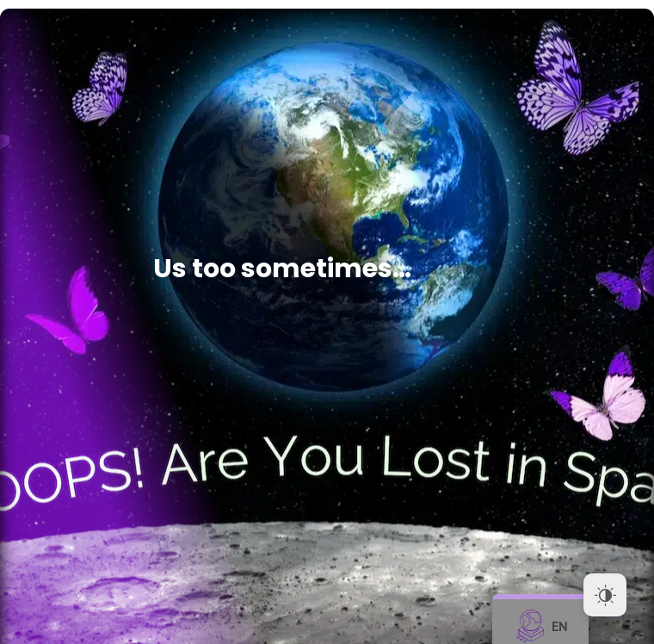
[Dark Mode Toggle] (605, 595)
